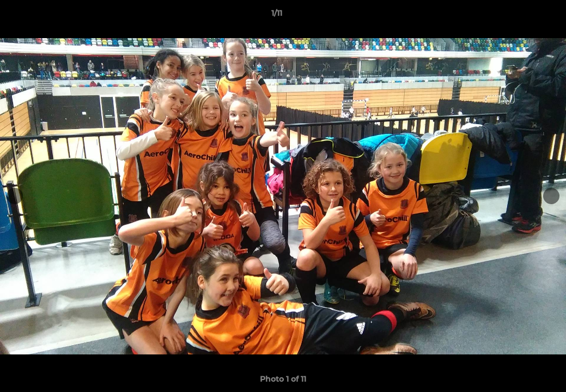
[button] (520, 16)
